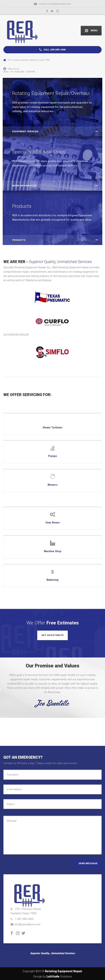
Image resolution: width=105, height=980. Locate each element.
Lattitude (53, 976)
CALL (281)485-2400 (52, 50)
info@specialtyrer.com (27, 924)
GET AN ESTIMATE (52, 635)
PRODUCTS (19, 240)
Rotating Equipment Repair (64, 971)
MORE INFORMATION (24, 186)
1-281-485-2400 (24, 918)
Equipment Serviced (25, 131)
